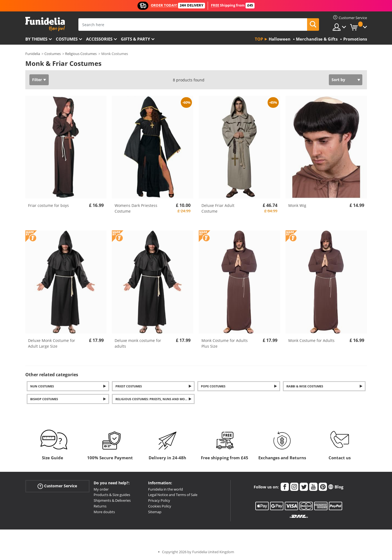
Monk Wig (297, 205)
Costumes (67, 39)
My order (101, 489)
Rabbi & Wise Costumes (305, 386)
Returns (100, 506)
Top (259, 39)
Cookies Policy (160, 506)
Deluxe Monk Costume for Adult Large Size (52, 343)
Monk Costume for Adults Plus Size (225, 343)
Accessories (99, 39)
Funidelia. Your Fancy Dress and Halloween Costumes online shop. (45, 24)
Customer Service (57, 486)
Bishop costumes (44, 399)
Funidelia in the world (166, 489)
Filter (37, 80)
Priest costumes (129, 386)
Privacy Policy (159, 500)
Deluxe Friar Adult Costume (218, 208)
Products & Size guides (112, 495)
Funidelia (33, 54)
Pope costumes (213, 386)
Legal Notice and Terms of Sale (173, 495)
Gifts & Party (135, 39)
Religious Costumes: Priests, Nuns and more (152, 399)
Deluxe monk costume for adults (138, 343)
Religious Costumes (81, 54)
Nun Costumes (42, 386)
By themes (36, 39)
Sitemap (155, 512)
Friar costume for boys (48, 205)
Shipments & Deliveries (112, 500)
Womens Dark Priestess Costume (136, 208)
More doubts (104, 512)
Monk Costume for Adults (311, 340)
